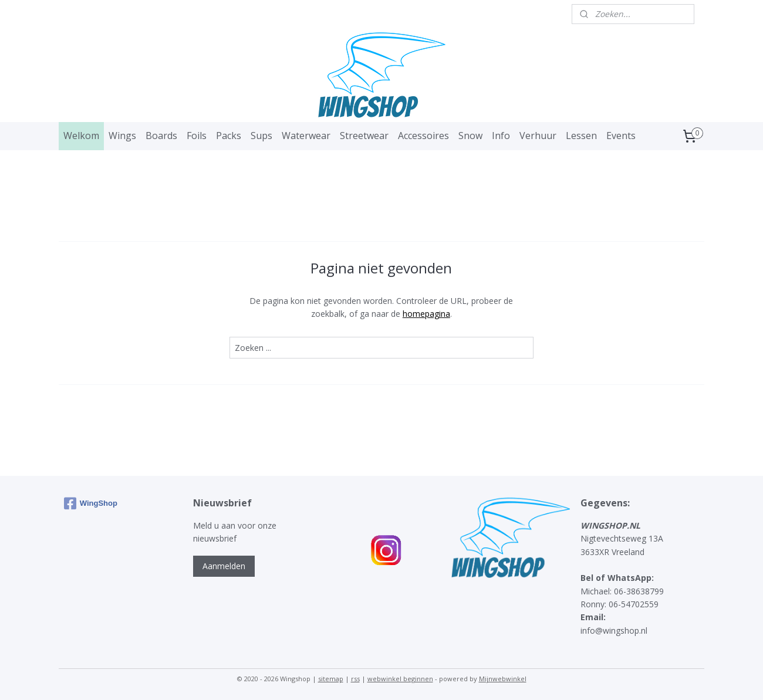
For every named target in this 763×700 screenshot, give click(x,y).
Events (621, 136)
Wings (122, 136)
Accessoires (423, 136)
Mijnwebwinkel (503, 679)
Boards (161, 136)
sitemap (331, 679)
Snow (470, 136)
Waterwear (306, 136)
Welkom (81, 136)
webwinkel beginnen (400, 679)
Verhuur (538, 136)
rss (355, 679)
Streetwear (364, 136)
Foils (197, 136)
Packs (229, 136)
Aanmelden (224, 566)
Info (501, 136)
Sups (261, 136)
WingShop (91, 503)
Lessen (581, 136)
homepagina (426, 314)
